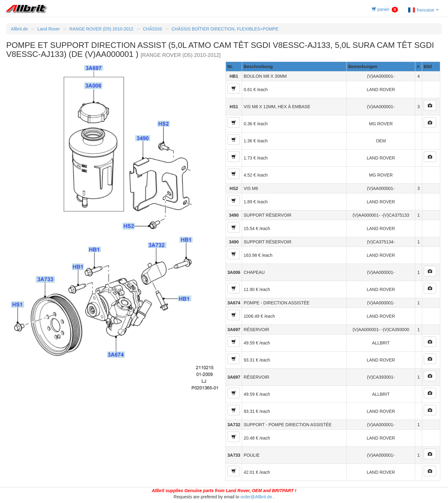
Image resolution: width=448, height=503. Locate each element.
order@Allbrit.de (256, 497)
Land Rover (49, 29)
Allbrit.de (19, 29)
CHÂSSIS (152, 29)
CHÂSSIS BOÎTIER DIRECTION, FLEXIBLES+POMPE (225, 29)
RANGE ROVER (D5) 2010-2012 (101, 29)
